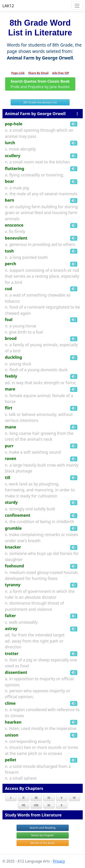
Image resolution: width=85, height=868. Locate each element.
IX (49, 805)
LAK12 (8, 6)
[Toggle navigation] (77, 6)
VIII (36, 805)
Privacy (59, 861)
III (36, 798)
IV (49, 798)
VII (24, 805)
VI (74, 798)
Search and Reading (42, 828)
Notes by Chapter (43, 835)
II (23, 798)
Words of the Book (42, 843)
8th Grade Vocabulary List (40, 102)
